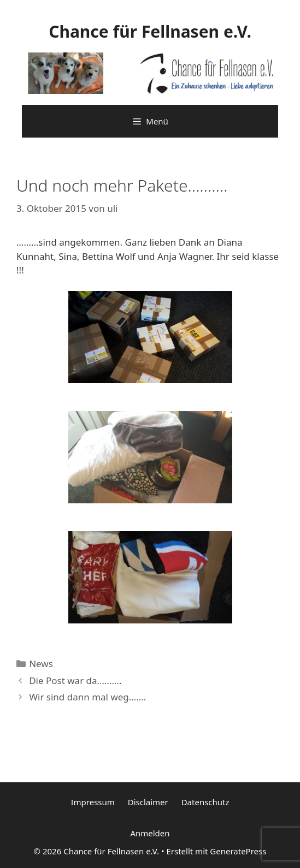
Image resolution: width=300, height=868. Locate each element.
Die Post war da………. (75, 680)
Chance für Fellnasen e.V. (150, 31)
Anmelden (150, 833)
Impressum (92, 802)
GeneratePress (238, 851)
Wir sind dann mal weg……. (87, 697)
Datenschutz (205, 802)
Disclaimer (148, 802)
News (41, 664)
